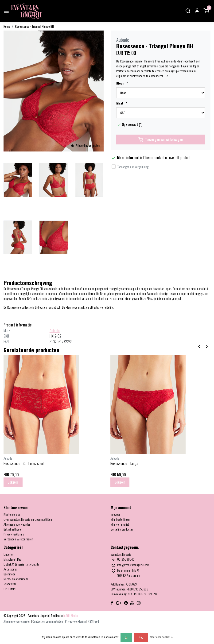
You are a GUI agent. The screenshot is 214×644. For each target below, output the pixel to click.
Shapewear (10, 584)
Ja (126, 637)
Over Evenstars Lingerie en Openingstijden (28, 519)
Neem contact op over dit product (168, 158)
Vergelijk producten (122, 529)
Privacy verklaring (14, 534)
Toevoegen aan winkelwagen (161, 140)
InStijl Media (70, 616)
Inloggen (116, 514)
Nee (141, 637)
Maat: (121, 103)
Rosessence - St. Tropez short (24, 463)
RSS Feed (93, 621)
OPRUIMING (10, 589)
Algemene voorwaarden (17, 524)
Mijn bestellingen (121, 519)
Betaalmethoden (13, 529)
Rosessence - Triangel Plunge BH (34, 26)
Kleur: (122, 83)
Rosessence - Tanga (124, 463)
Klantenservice (12, 514)
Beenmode (10, 574)
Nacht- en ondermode (16, 579)
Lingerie (8, 554)
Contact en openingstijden (48, 621)
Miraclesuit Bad (12, 559)
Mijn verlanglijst (120, 524)
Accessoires (10, 569)
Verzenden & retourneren (18, 539)
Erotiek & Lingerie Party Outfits (21, 564)
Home (7, 26)
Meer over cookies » (161, 637)
